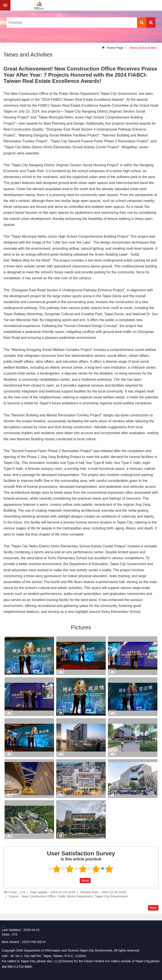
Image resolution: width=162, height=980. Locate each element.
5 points (109, 869)
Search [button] (142, 23)
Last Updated (11, 930)
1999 (56, 961)
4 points (96, 869)
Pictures (81, 627)
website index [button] (5, 5)
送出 (76, 881)
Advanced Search (151, 23)
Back (153, 908)
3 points (83, 869)
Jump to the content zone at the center (2, 2)
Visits (5, 934)
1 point (57, 869)
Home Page (115, 48)
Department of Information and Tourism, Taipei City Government (39, 5)
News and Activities (143, 48)
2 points (70, 869)
